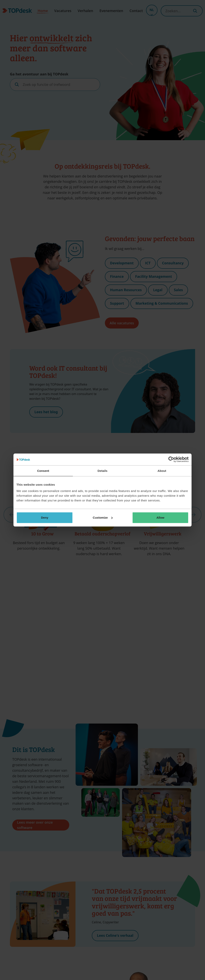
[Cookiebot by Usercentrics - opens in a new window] (171, 459)
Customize (103, 518)
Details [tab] (102, 471)
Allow (160, 518)
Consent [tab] (43, 471)
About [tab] (162, 471)
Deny (45, 518)
